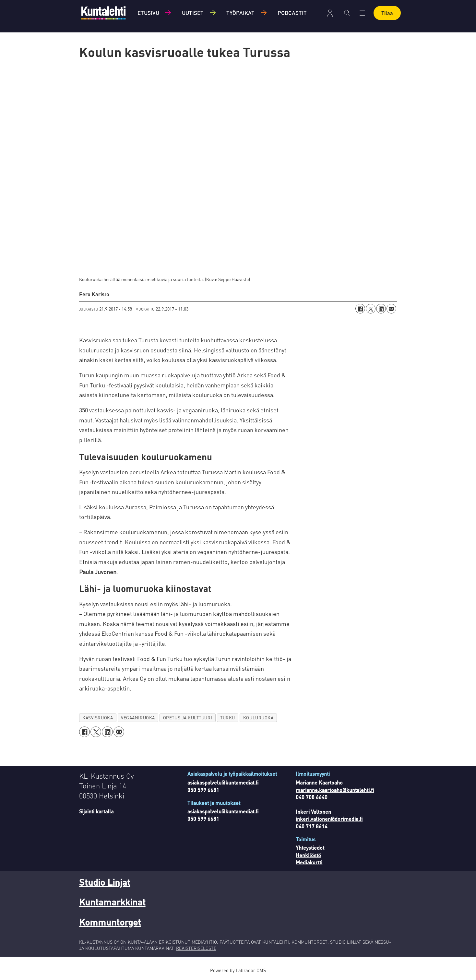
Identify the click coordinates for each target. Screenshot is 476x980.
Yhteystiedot (310, 848)
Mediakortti (309, 862)
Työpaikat (240, 13)
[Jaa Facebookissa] (360, 309)
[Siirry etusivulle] (103, 13)
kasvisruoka (98, 718)
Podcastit (292, 13)
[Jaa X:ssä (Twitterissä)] (371, 309)
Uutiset (193, 13)
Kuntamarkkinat (112, 902)
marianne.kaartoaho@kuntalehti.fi (335, 790)
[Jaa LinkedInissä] (381, 309)
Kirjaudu (330, 13)
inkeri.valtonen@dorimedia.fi (329, 819)
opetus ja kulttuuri (188, 718)
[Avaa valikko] (362, 13)
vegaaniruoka (138, 718)
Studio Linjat (105, 882)
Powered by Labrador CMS (238, 970)
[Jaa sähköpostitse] (391, 309)
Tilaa (387, 13)
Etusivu (148, 13)
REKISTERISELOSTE (196, 948)
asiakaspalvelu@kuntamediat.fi (223, 782)
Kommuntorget (110, 922)
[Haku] (347, 13)
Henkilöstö (308, 855)
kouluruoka (258, 718)
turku (228, 718)
